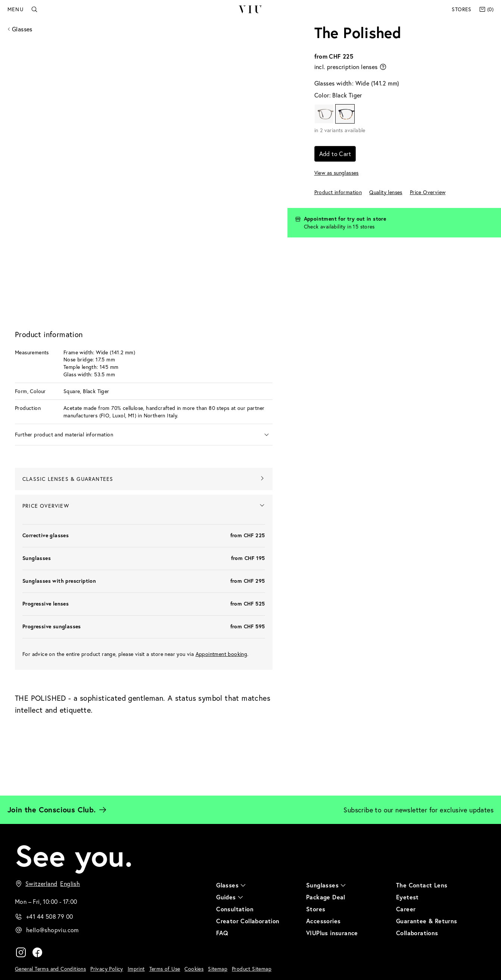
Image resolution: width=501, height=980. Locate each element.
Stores (461, 9)
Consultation (235, 909)
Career (406, 909)
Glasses (22, 29)
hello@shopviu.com (52, 930)
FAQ (222, 933)
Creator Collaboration (248, 921)
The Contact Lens (422, 885)
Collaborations (417, 933)
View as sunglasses (337, 173)
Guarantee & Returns (427, 921)
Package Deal (326, 897)
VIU (250, 9)
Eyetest (407, 897)
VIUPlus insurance (332, 933)
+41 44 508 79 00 (49, 917)
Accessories (323, 921)
